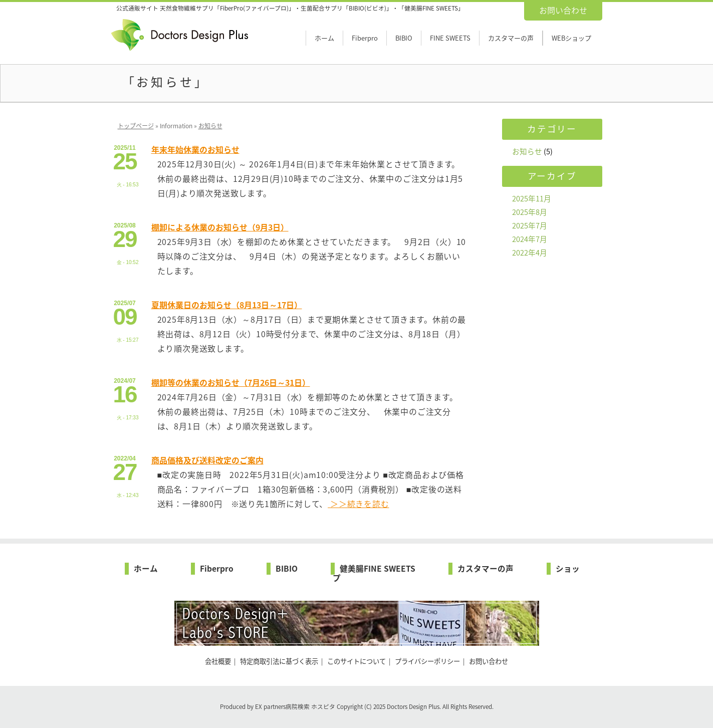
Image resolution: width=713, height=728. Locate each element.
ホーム (324, 38)
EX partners (270, 706)
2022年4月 (530, 253)
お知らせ (210, 126)
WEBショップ (571, 38)
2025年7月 (530, 225)
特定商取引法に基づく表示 (279, 661)
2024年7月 (530, 239)
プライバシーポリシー (427, 661)
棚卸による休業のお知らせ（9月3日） (220, 227)
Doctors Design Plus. (415, 706)
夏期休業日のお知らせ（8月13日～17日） (227, 305)
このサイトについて (356, 661)
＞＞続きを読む (358, 504)
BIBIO (404, 38)
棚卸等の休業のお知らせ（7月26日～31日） (231, 382)
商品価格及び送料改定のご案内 (207, 460)
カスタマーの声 (511, 38)
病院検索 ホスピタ (310, 706)
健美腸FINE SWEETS (378, 568)
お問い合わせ (563, 10)
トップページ (136, 126)
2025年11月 (532, 198)
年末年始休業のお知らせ (195, 149)
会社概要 (218, 661)
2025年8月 (530, 212)
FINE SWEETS (450, 38)
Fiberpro (365, 38)
